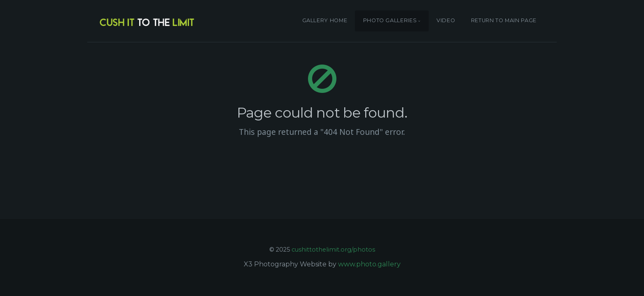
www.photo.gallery (369, 264)
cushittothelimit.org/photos (333, 250)
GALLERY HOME (325, 21)
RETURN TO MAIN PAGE (504, 21)
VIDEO (446, 21)
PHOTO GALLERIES (390, 21)
